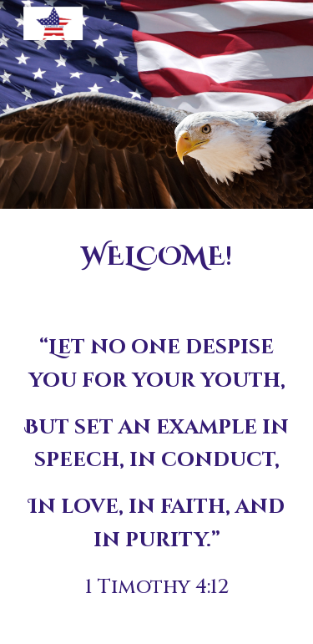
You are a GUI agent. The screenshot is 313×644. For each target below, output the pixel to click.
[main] (157, 257)
